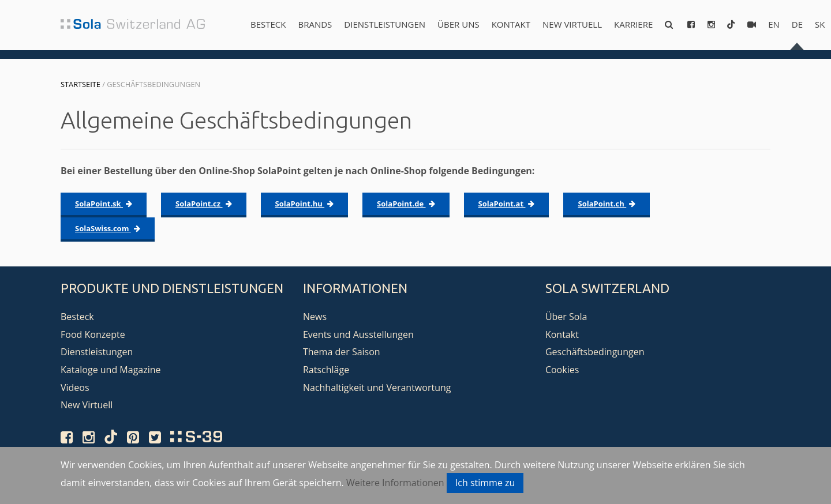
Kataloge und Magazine (111, 370)
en (774, 24)
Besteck (268, 24)
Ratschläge (326, 370)
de (797, 24)
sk (820, 24)
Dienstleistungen (385, 24)
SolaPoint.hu (305, 204)
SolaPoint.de (406, 204)
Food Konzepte (93, 334)
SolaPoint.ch (607, 204)
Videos (75, 388)
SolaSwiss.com (108, 228)
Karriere (633, 24)
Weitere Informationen (395, 483)
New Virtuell (572, 24)
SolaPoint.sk (104, 204)
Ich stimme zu (485, 483)
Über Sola (566, 317)
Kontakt (511, 24)
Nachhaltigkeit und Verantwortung (377, 388)
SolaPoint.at (507, 204)
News (315, 317)
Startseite (81, 84)
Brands (315, 24)
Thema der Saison (342, 352)
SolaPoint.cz (204, 204)
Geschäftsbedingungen (595, 352)
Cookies (562, 370)
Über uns (458, 24)
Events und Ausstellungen (358, 334)
